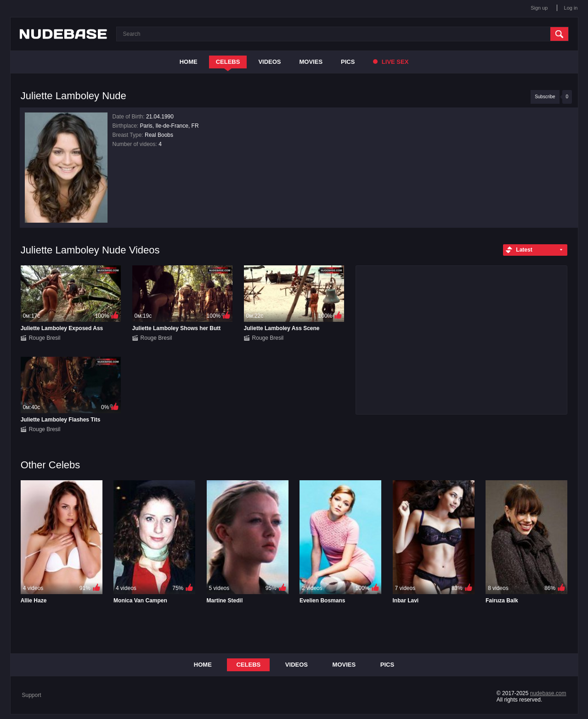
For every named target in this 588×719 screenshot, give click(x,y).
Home (189, 62)
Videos (269, 62)
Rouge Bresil (45, 338)
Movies (311, 62)
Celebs (228, 62)
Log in (571, 8)
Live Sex (391, 62)
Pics (348, 62)
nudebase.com (548, 693)
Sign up (539, 8)
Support (32, 695)
